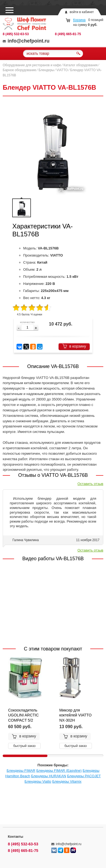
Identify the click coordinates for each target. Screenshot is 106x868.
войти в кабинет (82, 12)
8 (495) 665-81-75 (68, 34)
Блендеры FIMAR (21, 771)
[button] (36, 328)
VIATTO (62, 70)
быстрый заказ (24, 746)
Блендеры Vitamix (67, 781)
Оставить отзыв (90, 484)
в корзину (74, 346)
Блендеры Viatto (38, 781)
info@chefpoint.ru (26, 41)
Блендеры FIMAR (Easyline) (59, 771)
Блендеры (46, 70)
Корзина (79, 20)
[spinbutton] (28, 327)
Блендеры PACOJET (84, 776)
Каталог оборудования (81, 65)
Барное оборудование (20, 70)
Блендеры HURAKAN (49, 776)
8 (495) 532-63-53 (16, 34)
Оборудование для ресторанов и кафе (32, 65)
